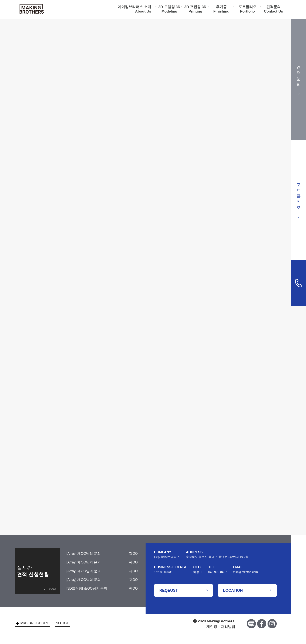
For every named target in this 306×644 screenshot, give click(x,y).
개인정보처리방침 (221, 627)
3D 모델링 (166, 8)
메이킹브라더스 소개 (135, 8)
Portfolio (247, 12)
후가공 (221, 8)
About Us (143, 12)
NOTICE (62, 623)
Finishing (221, 12)
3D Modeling (171, 10)
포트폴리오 (247, 8)
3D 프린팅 (193, 8)
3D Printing (197, 10)
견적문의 (273, 8)
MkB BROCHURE (33, 623)
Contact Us (273, 12)
